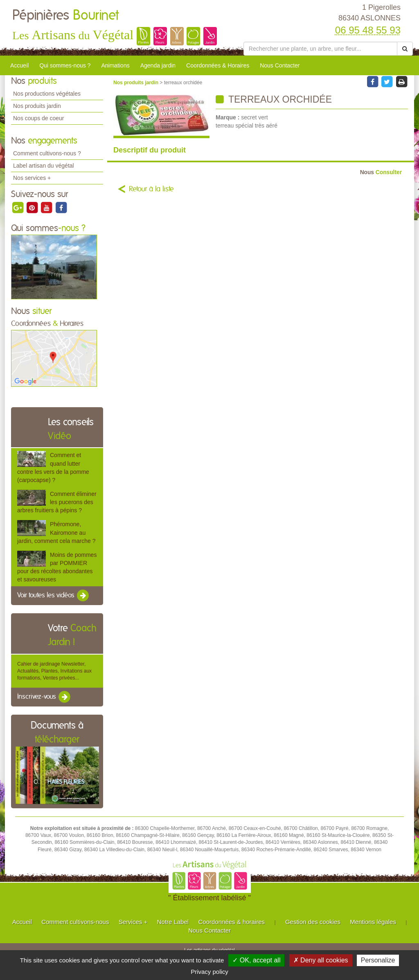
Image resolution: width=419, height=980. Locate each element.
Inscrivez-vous (44, 697)
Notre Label (173, 922)
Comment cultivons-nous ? (47, 153)
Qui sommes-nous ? (65, 65)
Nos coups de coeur (39, 118)
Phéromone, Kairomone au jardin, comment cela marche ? (56, 532)
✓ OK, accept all (256, 960)
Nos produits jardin (37, 106)
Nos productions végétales (47, 94)
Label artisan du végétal (44, 166)
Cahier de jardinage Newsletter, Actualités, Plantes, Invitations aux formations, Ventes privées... (54, 671)
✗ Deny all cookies (321, 960)
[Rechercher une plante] (320, 49)
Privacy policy (209, 972)
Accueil (19, 65)
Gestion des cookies (313, 922)
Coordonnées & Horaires (218, 65)
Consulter (381, 172)
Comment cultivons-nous (75, 922)
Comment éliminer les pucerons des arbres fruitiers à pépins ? (57, 502)
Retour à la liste (151, 189)
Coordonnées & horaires (231, 922)
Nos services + (32, 178)
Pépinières (65, 16)
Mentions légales (373, 922)
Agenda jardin (158, 65)
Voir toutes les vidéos (54, 596)
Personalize (378, 960)
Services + (133, 922)
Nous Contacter (280, 65)
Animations (115, 65)
